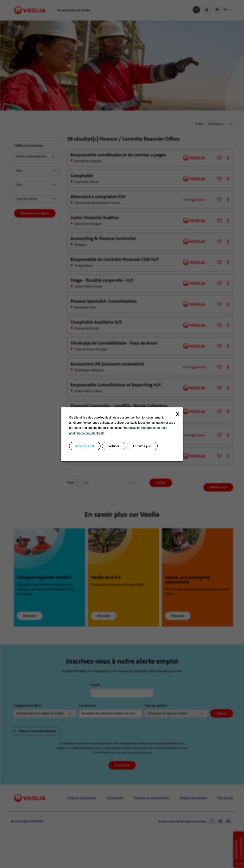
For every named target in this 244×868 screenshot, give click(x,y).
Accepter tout (85, 446)
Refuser (114, 446)
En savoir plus (142, 446)
